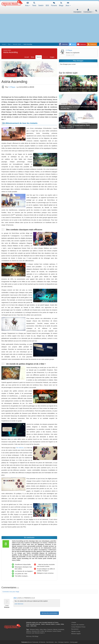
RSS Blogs (35, 636)
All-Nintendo (42, 642)
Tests (34, 4)
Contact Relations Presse (78, 627)
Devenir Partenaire (33, 642)
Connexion (88, 11)
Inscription (77, 11)
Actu (28, 4)
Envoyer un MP (70, 55)
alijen (15, 598)
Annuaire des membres (78, 625)
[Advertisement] (49, 28)
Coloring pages (74, 642)
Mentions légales (76, 634)
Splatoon (29, 631)
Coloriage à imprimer (63, 642)
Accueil (4, 44)
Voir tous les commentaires (49, 613)
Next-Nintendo (50, 642)
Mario (45, 629)
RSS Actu (29, 636)
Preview (45, 57)
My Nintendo (48, 631)
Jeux (68, 4)
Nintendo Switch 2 (40, 633)
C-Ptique (12, 87)
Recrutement (75, 629)
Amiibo (42, 631)
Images (52, 57)
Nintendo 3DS (36, 631)
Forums (54, 4)
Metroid (55, 629)
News (33, 57)
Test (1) (39, 57)
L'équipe (74, 622)
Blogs (61, 4)
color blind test (19, 604)
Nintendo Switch (17, 44)
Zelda (41, 629)
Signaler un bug (76, 631)
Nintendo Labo (30, 633)
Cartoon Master (57, 631)
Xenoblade (61, 629)
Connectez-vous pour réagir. (11, 592)
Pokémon (50, 629)
